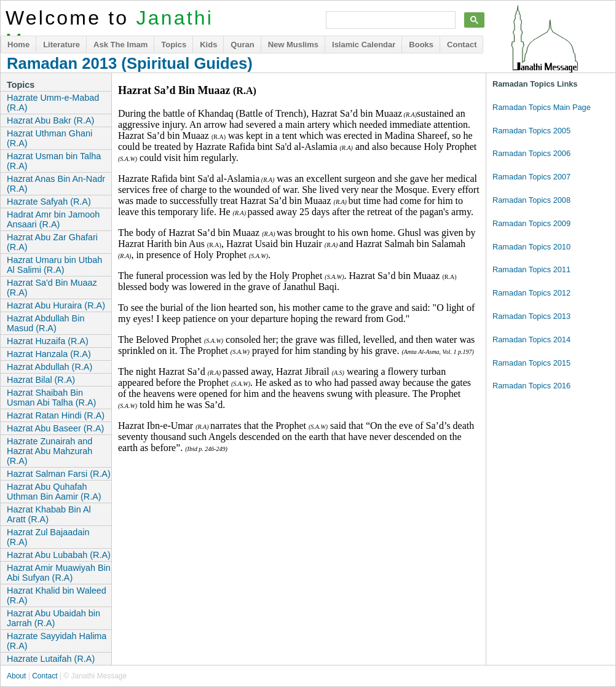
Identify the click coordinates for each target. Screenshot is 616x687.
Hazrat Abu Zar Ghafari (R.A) (52, 242)
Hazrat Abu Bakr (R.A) (50, 120)
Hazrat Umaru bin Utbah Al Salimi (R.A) (54, 265)
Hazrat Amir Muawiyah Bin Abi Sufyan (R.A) (59, 573)
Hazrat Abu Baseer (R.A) (55, 428)
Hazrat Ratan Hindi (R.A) (56, 415)
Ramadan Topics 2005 (531, 131)
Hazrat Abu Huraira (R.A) (56, 305)
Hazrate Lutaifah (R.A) (51, 659)
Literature (61, 45)
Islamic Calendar (364, 45)
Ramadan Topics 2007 (531, 177)
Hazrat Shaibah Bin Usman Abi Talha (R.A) (51, 398)
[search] (389, 20)
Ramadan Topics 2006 (531, 153)
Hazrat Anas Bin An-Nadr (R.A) (56, 184)
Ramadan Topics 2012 (531, 293)
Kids (208, 45)
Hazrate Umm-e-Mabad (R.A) (53, 103)
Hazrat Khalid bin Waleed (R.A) (57, 595)
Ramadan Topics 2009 (531, 223)
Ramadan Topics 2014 (531, 340)
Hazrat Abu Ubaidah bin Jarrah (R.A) (53, 618)
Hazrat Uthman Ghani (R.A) (49, 138)
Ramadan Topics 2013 (531, 316)
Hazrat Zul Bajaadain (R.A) (48, 537)
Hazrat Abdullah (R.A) (49, 367)
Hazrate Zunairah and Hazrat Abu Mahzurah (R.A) (49, 451)
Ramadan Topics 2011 (531, 269)
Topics (174, 45)
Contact (462, 45)
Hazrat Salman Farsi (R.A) (59, 474)
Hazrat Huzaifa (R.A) (48, 341)
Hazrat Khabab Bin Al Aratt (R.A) (49, 514)
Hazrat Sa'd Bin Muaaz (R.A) (52, 288)
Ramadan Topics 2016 (531, 386)
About (16, 676)
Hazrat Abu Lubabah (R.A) (59, 555)
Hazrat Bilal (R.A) (41, 380)
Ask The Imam (120, 45)
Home (18, 45)
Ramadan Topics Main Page (542, 107)
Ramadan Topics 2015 (531, 363)
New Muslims (293, 45)
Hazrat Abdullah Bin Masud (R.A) (45, 323)
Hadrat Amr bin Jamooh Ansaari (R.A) (53, 219)
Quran (242, 45)
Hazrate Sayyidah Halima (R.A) (57, 641)
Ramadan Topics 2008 (531, 200)
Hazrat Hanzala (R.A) (49, 354)
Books (421, 45)
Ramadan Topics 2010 (531, 247)
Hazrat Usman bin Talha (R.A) (54, 161)
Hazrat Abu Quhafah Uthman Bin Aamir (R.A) (54, 492)
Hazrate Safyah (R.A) (49, 202)
